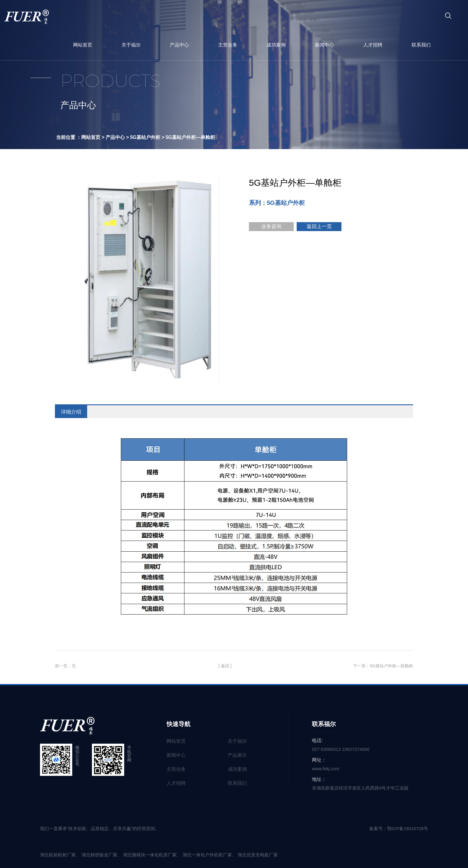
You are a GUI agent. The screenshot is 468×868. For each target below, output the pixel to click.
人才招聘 (373, 45)
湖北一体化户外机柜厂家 (207, 855)
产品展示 (237, 755)
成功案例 (276, 45)
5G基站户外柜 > (147, 137)
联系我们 (421, 45)
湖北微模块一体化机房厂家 (150, 855)
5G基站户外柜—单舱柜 (190, 137)
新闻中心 (324, 45)
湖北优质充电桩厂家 (258, 855)
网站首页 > (93, 137)
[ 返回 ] (225, 666)
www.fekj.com (326, 769)
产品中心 (179, 45)
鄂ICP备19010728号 (408, 828)
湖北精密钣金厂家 (99, 855)
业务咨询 (271, 226)
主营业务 (228, 45)
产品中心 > (117, 137)
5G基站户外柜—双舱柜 (391, 666)
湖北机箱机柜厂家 (58, 855)
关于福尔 (131, 45)
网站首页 (83, 45)
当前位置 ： (69, 137)
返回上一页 (319, 226)
